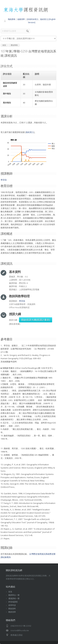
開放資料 (12, 609)
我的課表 (12, 19)
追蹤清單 (21, 19)
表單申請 (12, 605)
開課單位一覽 (14, 595)
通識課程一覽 (14, 598)
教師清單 (12, 612)
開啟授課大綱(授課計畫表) (36, 320)
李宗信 (4, 180)
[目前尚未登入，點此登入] (38, 19)
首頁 (10, 592)
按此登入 (30, 132)
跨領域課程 (13, 602)
